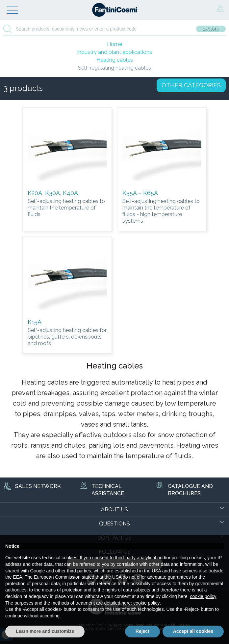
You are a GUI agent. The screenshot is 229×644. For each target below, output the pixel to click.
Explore (211, 29)
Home (114, 44)
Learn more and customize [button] (45, 631)
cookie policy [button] (203, 596)
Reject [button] (142, 631)
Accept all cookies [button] (193, 631)
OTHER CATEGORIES (191, 85)
